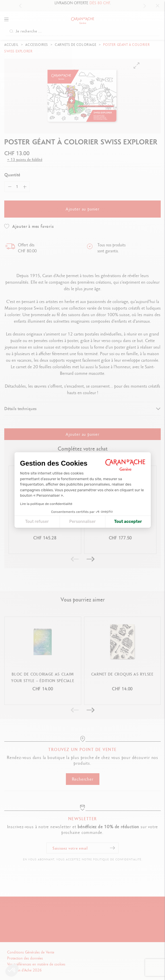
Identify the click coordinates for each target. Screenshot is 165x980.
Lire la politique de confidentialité (46, 504)
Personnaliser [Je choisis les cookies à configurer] (82, 522)
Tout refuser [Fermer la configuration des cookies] (37, 522)
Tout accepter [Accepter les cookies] (128, 522)
